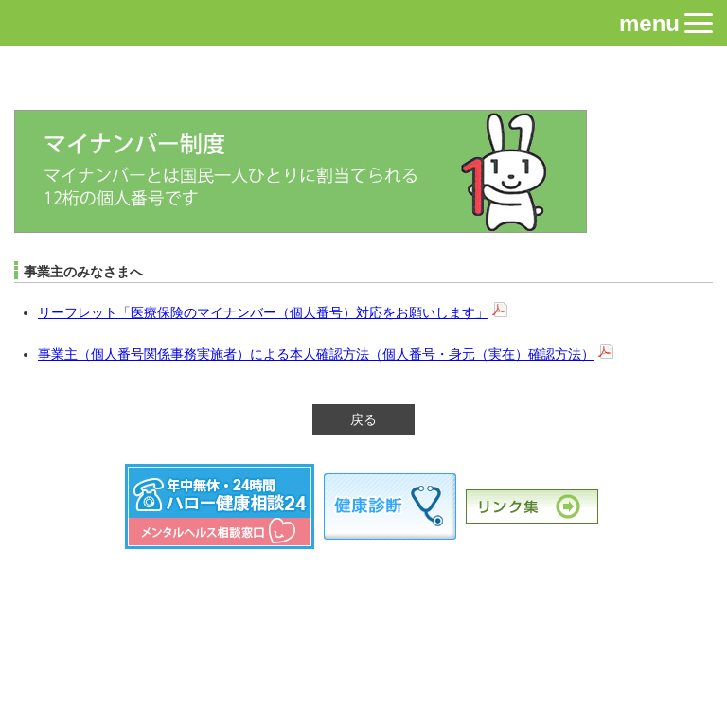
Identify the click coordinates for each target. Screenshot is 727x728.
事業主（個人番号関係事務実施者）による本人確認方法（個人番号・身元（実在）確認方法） (316, 354)
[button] (699, 23)
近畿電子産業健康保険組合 (364, 80)
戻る (363, 419)
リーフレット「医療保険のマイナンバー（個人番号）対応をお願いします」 (263, 312)
